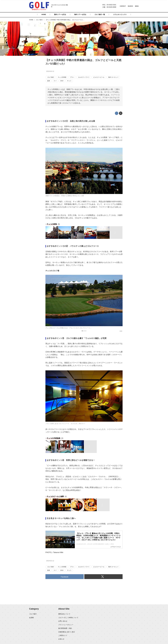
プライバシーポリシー (66, 625)
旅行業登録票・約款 (65, 628)
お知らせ (61, 639)
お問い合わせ (63, 621)
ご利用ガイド (63, 635)
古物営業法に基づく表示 (67, 632)
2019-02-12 (50, 71)
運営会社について (64, 614)
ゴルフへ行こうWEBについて (68, 618)
